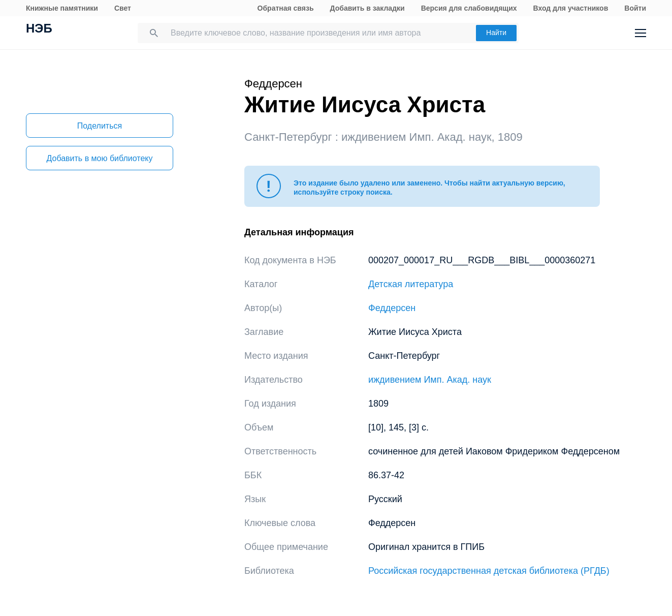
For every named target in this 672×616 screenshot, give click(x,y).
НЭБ (39, 29)
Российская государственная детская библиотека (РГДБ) (489, 571)
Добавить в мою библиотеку (99, 158)
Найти (496, 33)
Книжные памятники (62, 8)
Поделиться (100, 126)
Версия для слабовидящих (469, 8)
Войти (635, 8)
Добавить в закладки (367, 8)
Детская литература (411, 284)
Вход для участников (571, 8)
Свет (123, 8)
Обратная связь (286, 8)
